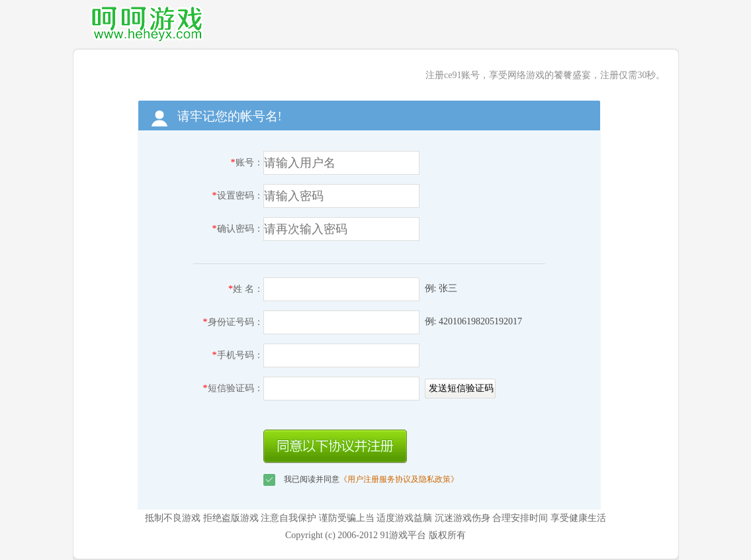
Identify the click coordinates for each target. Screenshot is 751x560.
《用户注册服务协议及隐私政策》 (399, 479)
